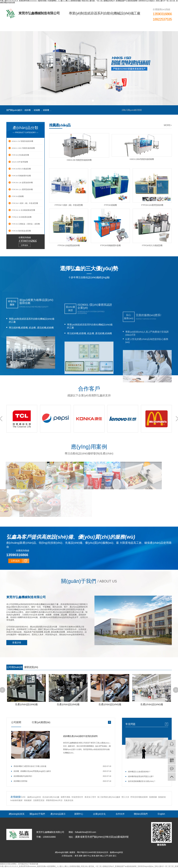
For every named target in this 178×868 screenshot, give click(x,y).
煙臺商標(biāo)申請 (54, 800)
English (161, 27)
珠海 (94, 856)
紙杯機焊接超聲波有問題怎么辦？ (141, 776)
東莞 (77, 856)
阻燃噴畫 (153, 797)
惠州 (98, 856)
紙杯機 (28, 110)
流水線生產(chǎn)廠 (51, 797)
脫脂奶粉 (162, 797)
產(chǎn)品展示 (58, 27)
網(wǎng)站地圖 (62, 852)
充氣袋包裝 (69, 800)
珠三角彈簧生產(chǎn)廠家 (109, 797)
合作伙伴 (120, 27)
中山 (89, 856)
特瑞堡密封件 (77, 797)
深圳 (111, 856)
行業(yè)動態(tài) (41, 722)
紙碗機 (37, 110)
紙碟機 (46, 110)
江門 (106, 856)
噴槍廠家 (28, 800)
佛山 (102, 856)
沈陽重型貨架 (39, 800)
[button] (85, 101)
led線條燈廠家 (17, 800)
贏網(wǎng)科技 (34, 797)
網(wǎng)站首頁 (17, 27)
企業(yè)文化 (99, 27)
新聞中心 (79, 27)
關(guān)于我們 (37, 27)
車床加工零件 (90, 797)
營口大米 (125, 797)
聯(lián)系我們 (141, 27)
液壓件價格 (65, 797)
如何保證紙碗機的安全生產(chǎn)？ (142, 781)
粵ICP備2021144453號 (87, 852)
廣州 (85, 856)
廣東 (81, 856)
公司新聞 (16, 722)
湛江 (115, 856)
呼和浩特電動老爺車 (139, 797)
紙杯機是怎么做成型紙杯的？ (139, 771)
